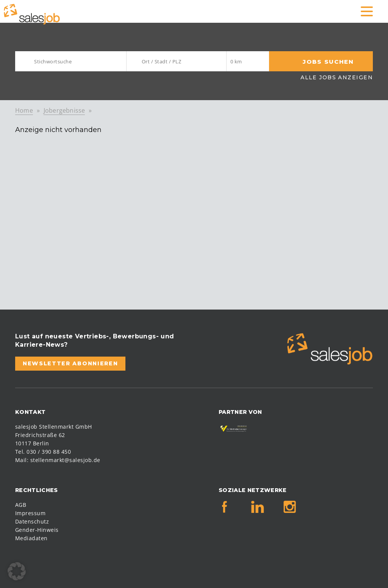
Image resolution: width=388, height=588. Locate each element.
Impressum (30, 513)
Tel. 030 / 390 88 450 (43, 452)
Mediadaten (31, 538)
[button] (17, 571)
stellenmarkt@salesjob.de (65, 460)
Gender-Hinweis (37, 530)
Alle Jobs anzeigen (337, 77)
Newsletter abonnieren (70, 363)
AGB (21, 505)
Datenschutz (32, 521)
